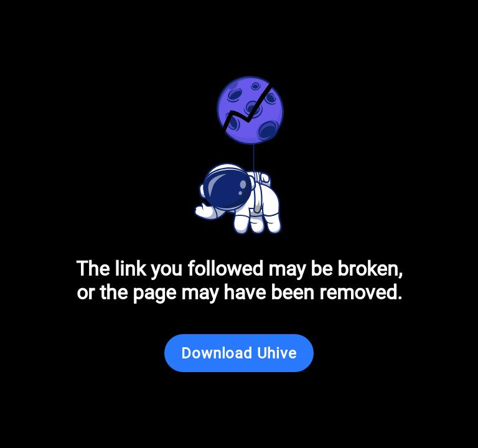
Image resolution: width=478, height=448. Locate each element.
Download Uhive (239, 353)
